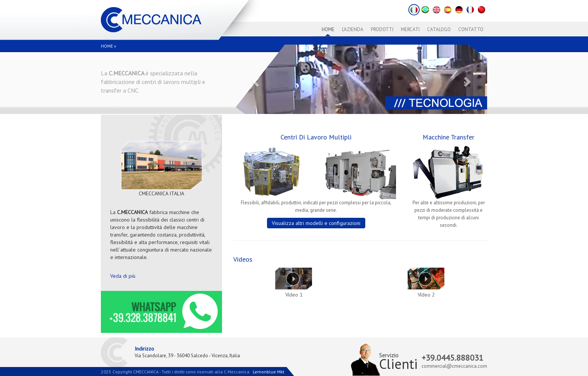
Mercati (410, 29)
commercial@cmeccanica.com (454, 366)
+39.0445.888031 (452, 358)
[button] (255, 79)
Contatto (471, 29)
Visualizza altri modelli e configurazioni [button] (316, 223)
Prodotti (382, 29)
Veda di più (123, 276)
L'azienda (353, 29)
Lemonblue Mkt (268, 372)
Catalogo (439, 29)
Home (328, 29)
